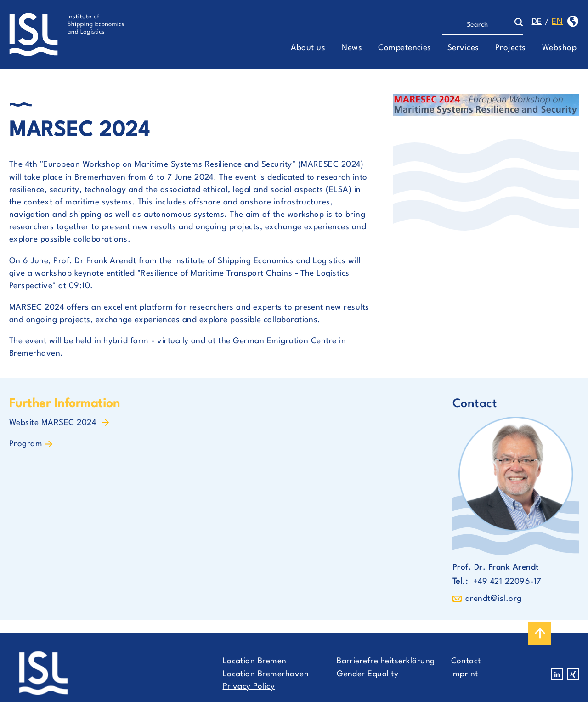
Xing (573, 674)
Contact (466, 661)
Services (463, 48)
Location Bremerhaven (266, 674)
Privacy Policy (249, 687)
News (352, 48)
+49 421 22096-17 (507, 582)
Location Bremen (255, 661)
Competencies (405, 48)
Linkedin (557, 674)
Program (26, 444)
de (537, 22)
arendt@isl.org (494, 599)
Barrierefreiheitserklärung (386, 661)
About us (308, 48)
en (557, 22)
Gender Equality (367, 674)
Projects (511, 48)
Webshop (559, 48)
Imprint (465, 674)
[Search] (478, 25)
